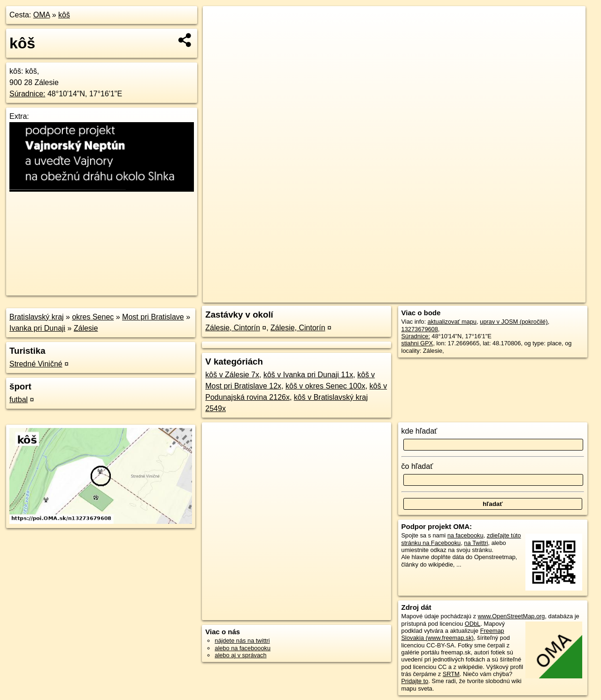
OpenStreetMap (421, 296)
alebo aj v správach (240, 655)
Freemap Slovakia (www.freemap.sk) (453, 634)
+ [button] (219, 22)
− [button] (219, 37)
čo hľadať (417, 466)
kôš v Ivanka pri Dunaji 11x (308, 375)
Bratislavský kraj (37, 317)
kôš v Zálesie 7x (232, 375)
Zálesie (86, 328)
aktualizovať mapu (452, 322)
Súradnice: (27, 94)
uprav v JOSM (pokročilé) (514, 322)
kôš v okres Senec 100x (325, 386)
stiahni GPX (417, 343)
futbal (19, 400)
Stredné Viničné (36, 364)
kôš (64, 15)
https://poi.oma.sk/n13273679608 (542, 296)
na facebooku (466, 535)
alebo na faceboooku (243, 648)
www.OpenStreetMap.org (511, 616)
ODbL (473, 624)
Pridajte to (415, 681)
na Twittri (476, 543)
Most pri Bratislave (153, 317)
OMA (42, 15)
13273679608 (420, 329)
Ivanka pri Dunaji (37, 328)
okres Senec (93, 317)
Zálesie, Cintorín (233, 328)
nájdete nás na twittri (242, 641)
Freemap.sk (469, 296)
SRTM (451, 674)
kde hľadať (420, 431)
